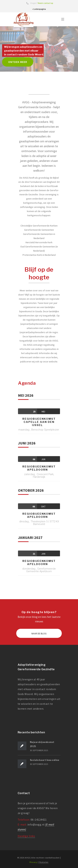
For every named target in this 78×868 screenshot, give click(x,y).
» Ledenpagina (39, 9)
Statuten (44, 862)
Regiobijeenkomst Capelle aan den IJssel (39, 422)
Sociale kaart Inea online (45, 760)
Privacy (33, 862)
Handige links (26, 836)
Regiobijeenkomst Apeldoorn (39, 468)
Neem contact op (45, 3)
